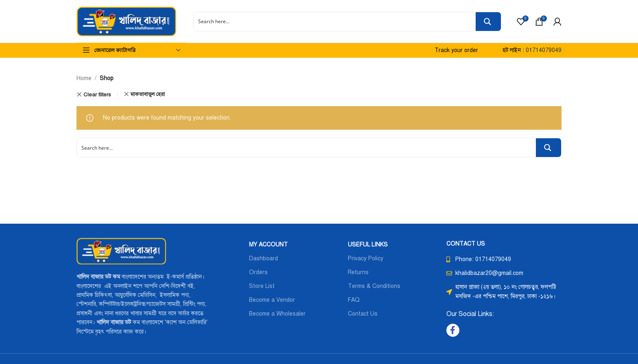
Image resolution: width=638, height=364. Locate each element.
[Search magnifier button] (488, 22)
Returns (358, 272)
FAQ (354, 300)
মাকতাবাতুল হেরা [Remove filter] (148, 94)
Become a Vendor (272, 300)
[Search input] (335, 22)
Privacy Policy (366, 258)
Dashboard (263, 258)
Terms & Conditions (374, 286)
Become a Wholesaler (277, 314)
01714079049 (544, 50)
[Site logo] (126, 21)
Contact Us (363, 314)
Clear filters (97, 95)
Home (84, 78)
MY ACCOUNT (268, 245)
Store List (262, 286)
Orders (258, 272)
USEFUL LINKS (368, 245)
